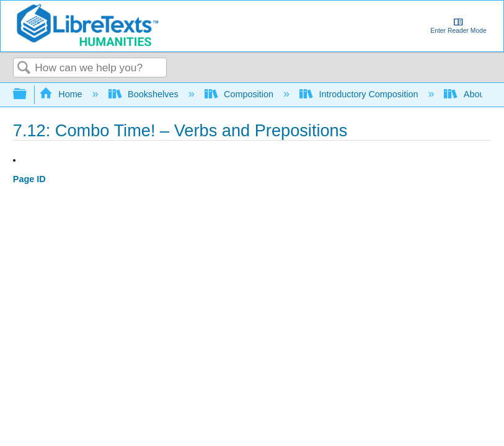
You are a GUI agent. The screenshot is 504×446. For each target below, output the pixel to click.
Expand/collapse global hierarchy (28, 94)
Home (62, 94)
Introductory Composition (360, 94)
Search (24, 68)
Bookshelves (145, 94)
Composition (240, 94)
